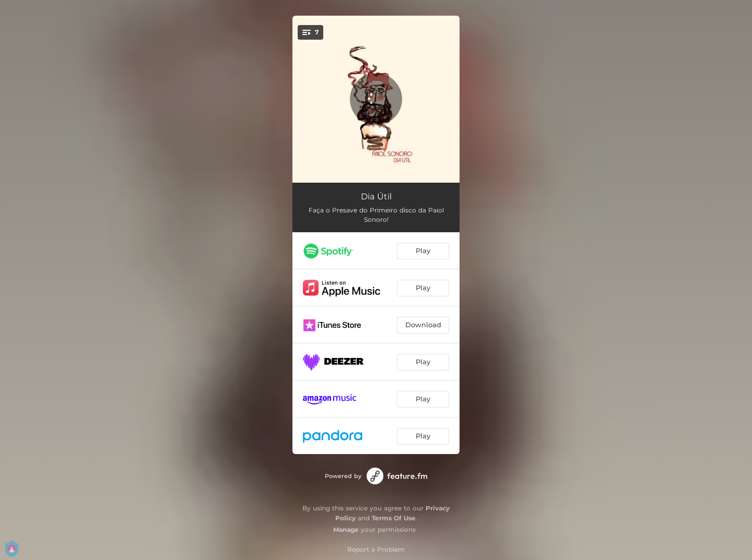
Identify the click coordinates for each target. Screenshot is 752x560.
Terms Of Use (394, 518)
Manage (346, 529)
